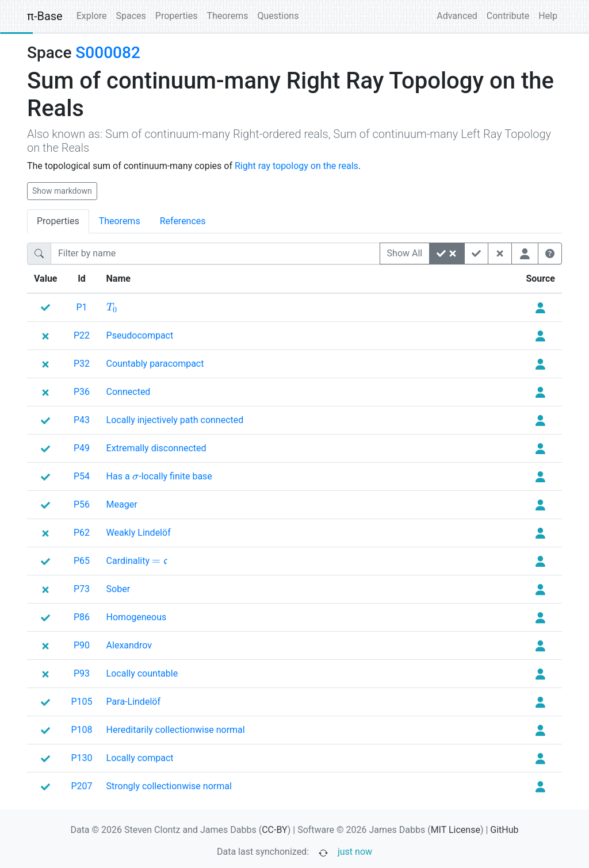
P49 (82, 448)
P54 (82, 476)
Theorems (227, 16)
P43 (82, 420)
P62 (82, 533)
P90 (82, 645)
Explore (92, 16)
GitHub (504, 830)
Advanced (457, 16)
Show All (405, 253)
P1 (81, 307)
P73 (82, 589)
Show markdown (62, 191)
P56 (82, 504)
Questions (278, 16)
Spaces (131, 16)
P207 (82, 786)
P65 (82, 561)
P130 (82, 758)
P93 (82, 673)
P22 (82, 335)
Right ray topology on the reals (297, 166)
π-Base (45, 16)
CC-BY (275, 830)
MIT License (456, 830)
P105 (82, 702)
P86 (82, 617)
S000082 (108, 53)
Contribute (508, 16)
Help (548, 16)
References (183, 221)
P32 (82, 364)
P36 (82, 392)
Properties (177, 16)
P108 (82, 730)
